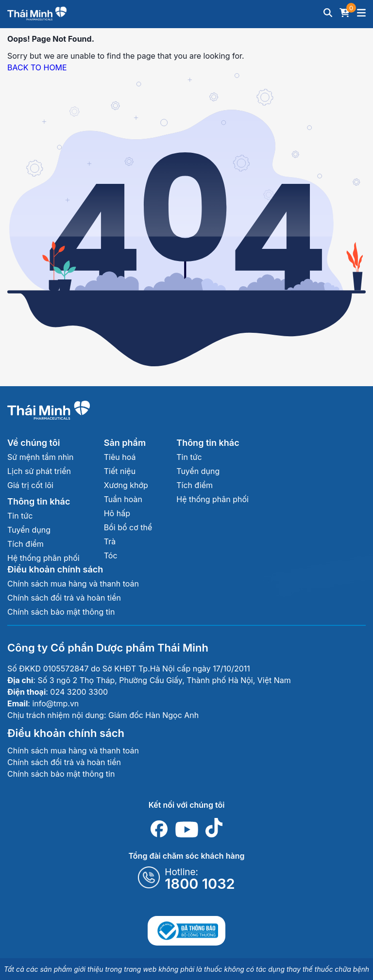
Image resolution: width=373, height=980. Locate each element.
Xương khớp (126, 485)
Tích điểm (25, 544)
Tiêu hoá (120, 457)
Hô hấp (117, 513)
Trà (110, 541)
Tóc (111, 555)
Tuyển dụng (29, 530)
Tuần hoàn (123, 499)
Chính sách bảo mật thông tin (61, 612)
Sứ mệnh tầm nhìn (41, 457)
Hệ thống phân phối (43, 558)
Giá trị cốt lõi (30, 485)
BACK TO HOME (37, 67)
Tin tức (20, 516)
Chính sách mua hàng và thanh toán (73, 584)
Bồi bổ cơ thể (128, 527)
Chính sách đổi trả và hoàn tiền (64, 598)
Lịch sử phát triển (39, 471)
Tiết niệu (120, 471)
